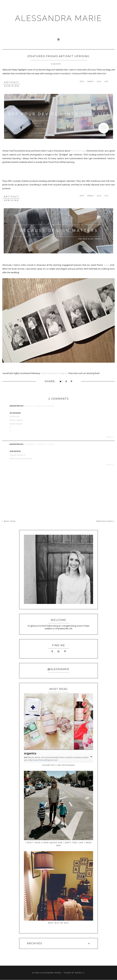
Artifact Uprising (78, 151)
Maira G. (80, 973)
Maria (106, 265)
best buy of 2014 (59, 923)
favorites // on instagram (58, 765)
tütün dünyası (16, 424)
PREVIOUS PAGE (105, 521)
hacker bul (14, 416)
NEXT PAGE (9, 521)
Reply (110, 437)
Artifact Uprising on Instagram (54, 373)
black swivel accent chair (21, 458)
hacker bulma (16, 420)
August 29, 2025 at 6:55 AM (39, 406)
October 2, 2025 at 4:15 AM (39, 444)
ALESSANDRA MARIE (59, 18)
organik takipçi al (17, 455)
